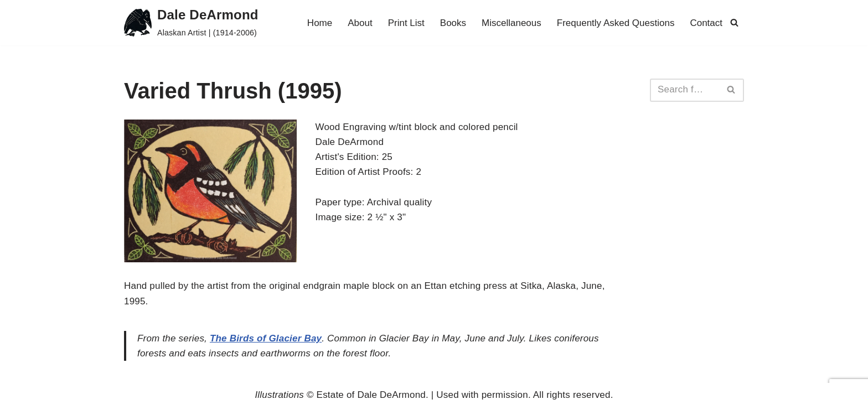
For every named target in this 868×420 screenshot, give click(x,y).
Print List (406, 23)
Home (320, 23)
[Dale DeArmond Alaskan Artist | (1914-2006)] (191, 23)
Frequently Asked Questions (616, 23)
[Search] (734, 22)
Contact (706, 23)
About (360, 23)
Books (453, 23)
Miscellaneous (512, 23)
